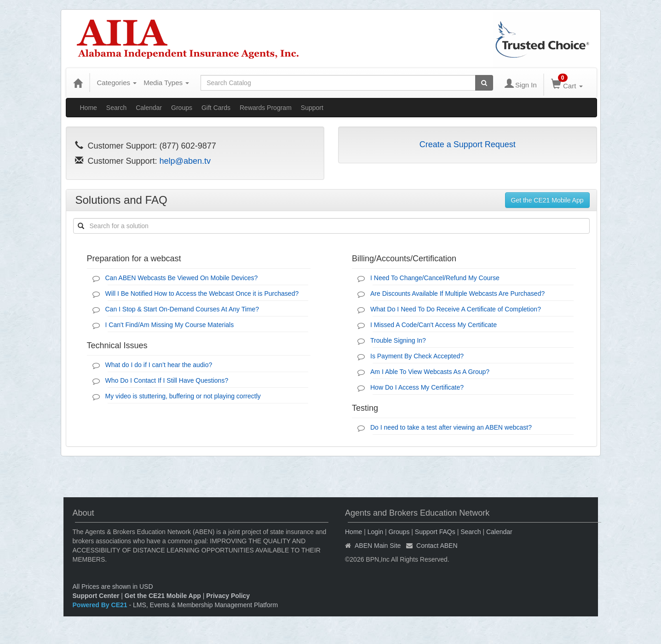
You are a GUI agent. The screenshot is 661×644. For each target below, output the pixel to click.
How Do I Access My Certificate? (417, 387)
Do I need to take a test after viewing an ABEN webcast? (451, 427)
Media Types (166, 83)
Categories (117, 83)
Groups (182, 108)
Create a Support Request (468, 144)
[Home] (78, 83)
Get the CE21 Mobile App (547, 200)
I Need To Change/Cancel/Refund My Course (435, 278)
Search (116, 108)
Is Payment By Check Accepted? (417, 356)
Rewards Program (266, 108)
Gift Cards (216, 108)
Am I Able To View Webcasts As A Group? (430, 372)
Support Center (96, 596)
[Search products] (484, 83)
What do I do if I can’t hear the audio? (159, 365)
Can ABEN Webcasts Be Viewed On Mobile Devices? (182, 278)
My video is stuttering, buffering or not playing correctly (183, 396)
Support (312, 108)
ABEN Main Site (378, 546)
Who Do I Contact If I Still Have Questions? (167, 380)
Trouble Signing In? (398, 340)
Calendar (149, 108)
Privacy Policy (228, 596)
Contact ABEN (437, 546)
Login (375, 532)
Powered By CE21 (101, 605)
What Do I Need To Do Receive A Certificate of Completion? (456, 309)
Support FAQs (435, 532)
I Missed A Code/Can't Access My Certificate (434, 325)
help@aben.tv (185, 161)
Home (89, 108)
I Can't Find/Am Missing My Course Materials (170, 325)
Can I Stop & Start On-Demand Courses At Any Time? (182, 309)
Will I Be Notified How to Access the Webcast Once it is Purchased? (202, 293)
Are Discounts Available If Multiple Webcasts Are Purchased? (457, 293)
